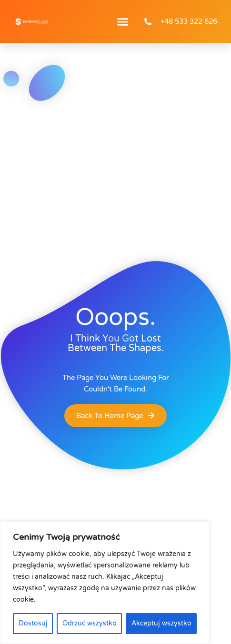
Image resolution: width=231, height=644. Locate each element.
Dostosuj (33, 623)
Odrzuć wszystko (90, 623)
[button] (123, 21)
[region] (105, 583)
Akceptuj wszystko (161, 623)
